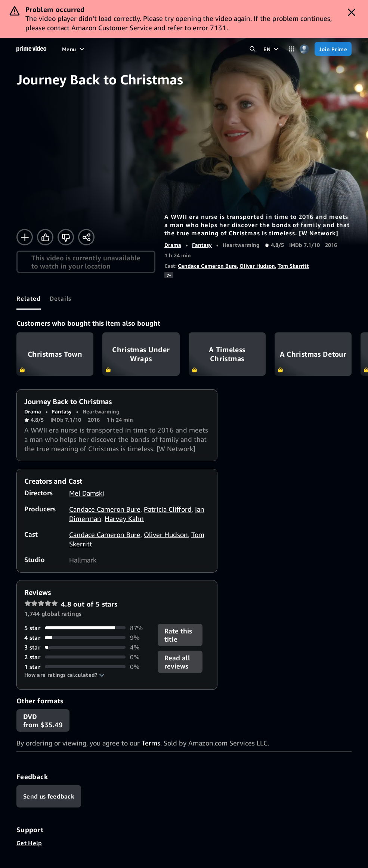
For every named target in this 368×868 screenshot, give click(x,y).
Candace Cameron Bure (207, 266)
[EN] (272, 49)
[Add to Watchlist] (25, 237)
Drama (173, 245)
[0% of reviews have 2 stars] (86, 657)
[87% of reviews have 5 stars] (86, 628)
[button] (64, 675)
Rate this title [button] (178, 635)
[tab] (29, 298)
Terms (151, 743)
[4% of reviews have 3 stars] (86, 647)
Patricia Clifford (168, 509)
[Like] (45, 237)
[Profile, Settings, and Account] (304, 49)
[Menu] (74, 49)
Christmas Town (55, 354)
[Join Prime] (333, 49)
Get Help (29, 843)
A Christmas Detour (313, 354)
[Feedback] (49, 796)
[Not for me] (66, 237)
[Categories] (291, 49)
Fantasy (202, 245)
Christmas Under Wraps (141, 354)
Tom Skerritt (293, 266)
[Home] (31, 49)
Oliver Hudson (257, 266)
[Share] (86, 237)
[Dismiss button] (352, 12)
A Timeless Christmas (227, 354)
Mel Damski (87, 493)
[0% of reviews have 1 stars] (86, 667)
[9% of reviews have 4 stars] (86, 638)
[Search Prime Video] (252, 49)
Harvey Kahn (124, 518)
